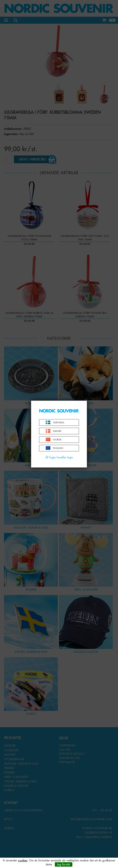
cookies (23, 860)
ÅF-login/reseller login (59, 457)
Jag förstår (63, 864)
